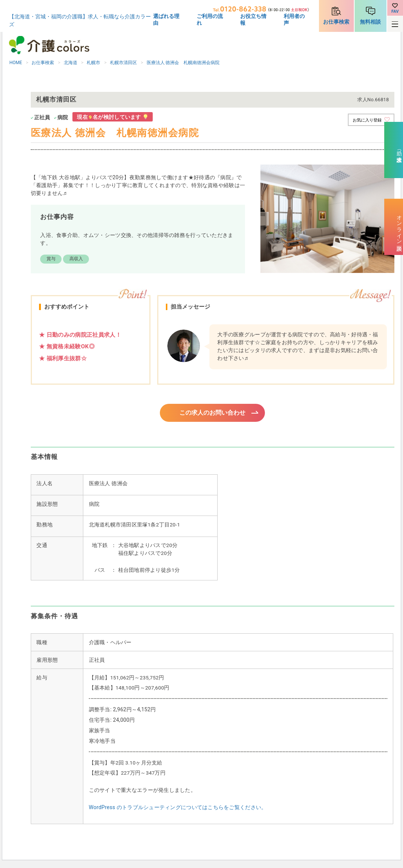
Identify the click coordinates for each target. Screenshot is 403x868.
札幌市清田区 (123, 63)
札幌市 (93, 63)
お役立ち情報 (253, 19)
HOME (16, 63)
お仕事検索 (336, 22)
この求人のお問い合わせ (213, 413)
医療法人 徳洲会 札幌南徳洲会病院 (183, 63)
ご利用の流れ (210, 19)
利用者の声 (294, 19)
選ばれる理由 (166, 19)
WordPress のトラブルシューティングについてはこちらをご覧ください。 (178, 808)
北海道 (71, 63)
